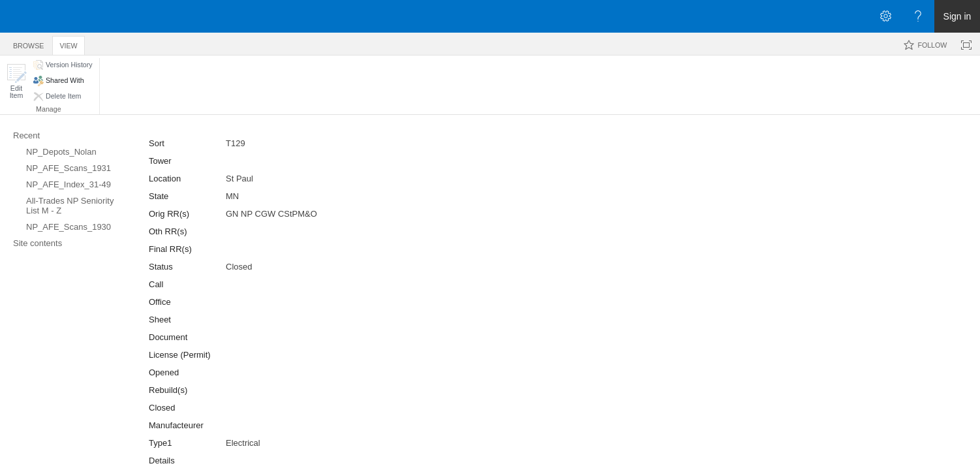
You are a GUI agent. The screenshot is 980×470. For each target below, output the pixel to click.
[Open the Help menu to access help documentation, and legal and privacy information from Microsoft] (918, 16)
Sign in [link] (957, 16)
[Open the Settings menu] (885, 16)
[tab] (28, 43)
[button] (16, 81)
